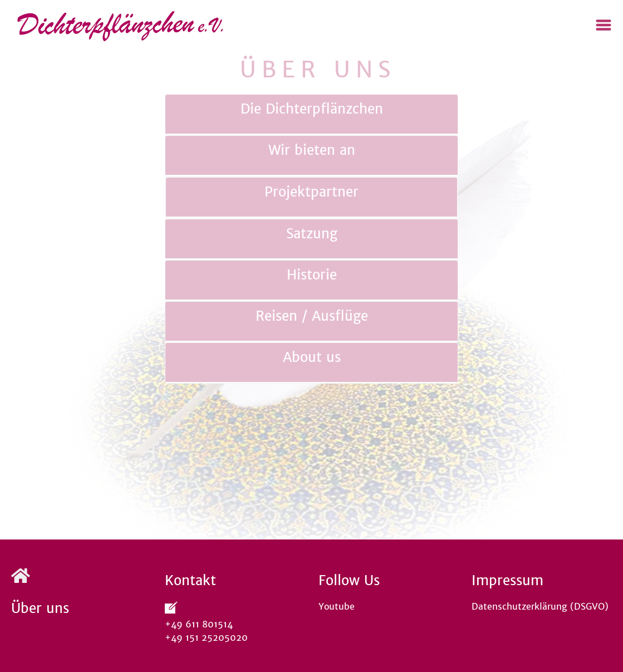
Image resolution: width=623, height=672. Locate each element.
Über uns (40, 608)
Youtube (337, 606)
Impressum (507, 580)
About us (312, 357)
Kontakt (190, 580)
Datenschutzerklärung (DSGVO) (540, 606)
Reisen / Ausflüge (312, 316)
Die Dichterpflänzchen (312, 109)
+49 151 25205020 (206, 637)
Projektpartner (311, 192)
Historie (312, 275)
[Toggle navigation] (604, 25)
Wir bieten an (312, 150)
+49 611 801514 (202, 624)
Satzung (312, 234)
